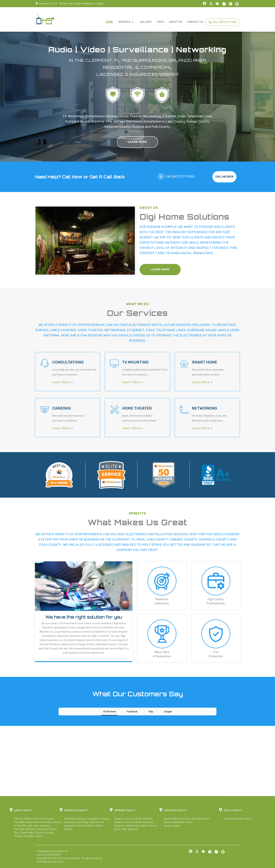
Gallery (146, 22)
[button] (126, 22)
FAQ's (160, 22)
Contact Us (195, 22)
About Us (176, 22)
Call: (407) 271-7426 (223, 22)
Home (109, 22)
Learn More (137, 142)
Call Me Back (224, 177)
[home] (45, 19)
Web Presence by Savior (50, 862)
